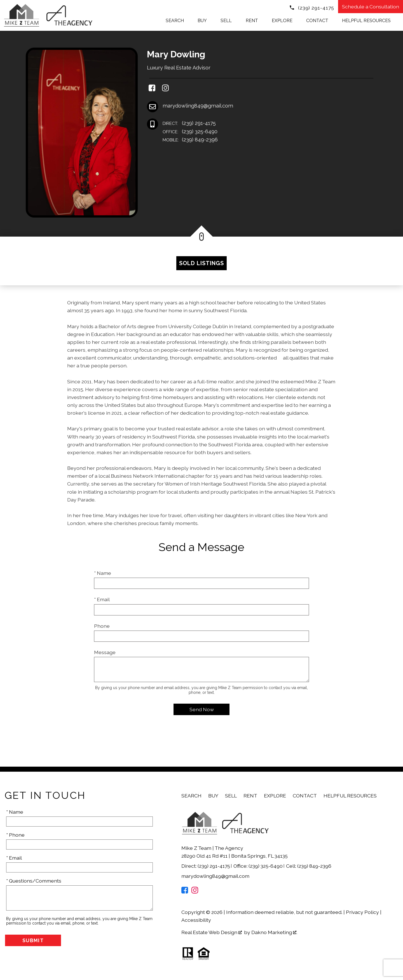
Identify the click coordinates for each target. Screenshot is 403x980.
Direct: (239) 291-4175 (206, 866)
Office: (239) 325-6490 (259, 866)
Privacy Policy (362, 912)
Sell (231, 796)
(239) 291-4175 (189, 124)
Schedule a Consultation (371, 7)
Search (191, 796)
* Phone (15, 835)
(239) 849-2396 (190, 140)
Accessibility (196, 920)
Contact (305, 796)
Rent (250, 796)
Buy (213, 796)
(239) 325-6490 (190, 132)
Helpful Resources (350, 796)
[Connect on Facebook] (152, 89)
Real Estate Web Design (212, 932)
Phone (102, 626)
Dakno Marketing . (274, 932)
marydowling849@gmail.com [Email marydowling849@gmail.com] (215, 876)
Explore (275, 796)
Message (105, 652)
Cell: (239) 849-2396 (309, 866)
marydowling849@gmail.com (198, 106)
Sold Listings (201, 263)
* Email (102, 599)
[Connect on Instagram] (165, 89)
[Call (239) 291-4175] (312, 7)
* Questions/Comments (34, 881)
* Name (103, 573)
